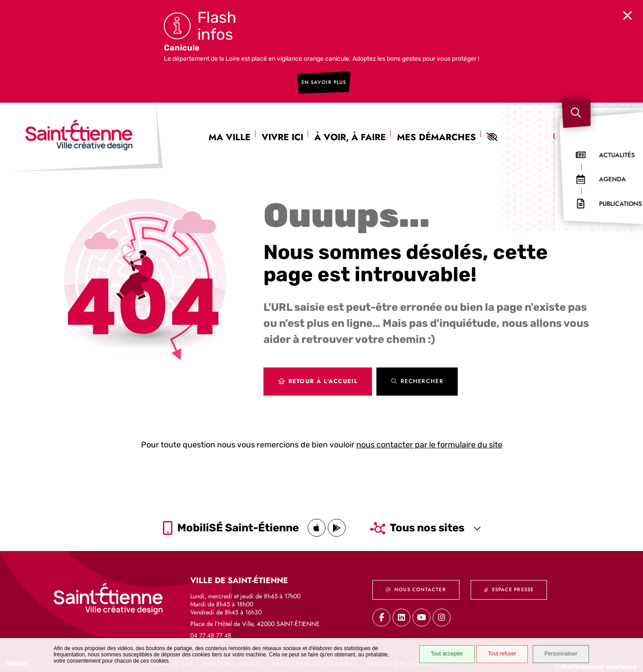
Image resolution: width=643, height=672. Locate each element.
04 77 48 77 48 (211, 630)
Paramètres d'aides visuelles (492, 129)
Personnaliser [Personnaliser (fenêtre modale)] (562, 655)
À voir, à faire (350, 129)
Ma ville (230, 129)
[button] (624, 119)
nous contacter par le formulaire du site (429, 436)
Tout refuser (496, 655)
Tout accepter (441, 655)
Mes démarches (436, 129)
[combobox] (593, 129)
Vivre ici (282, 129)
